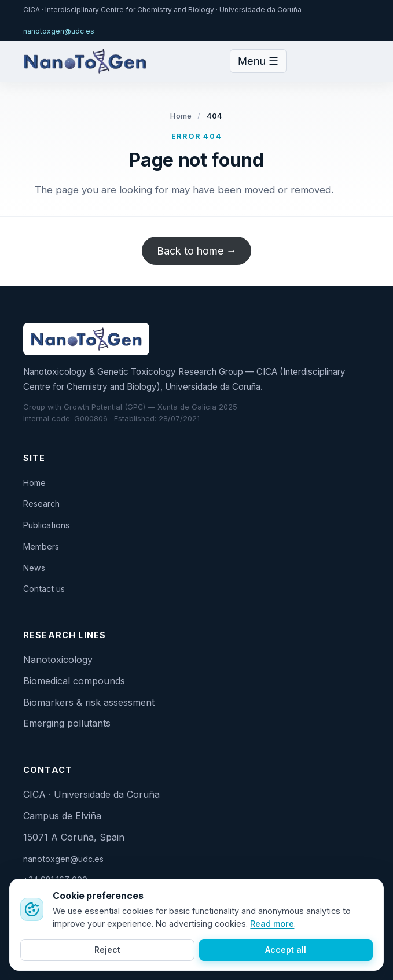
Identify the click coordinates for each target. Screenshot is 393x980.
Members (41, 546)
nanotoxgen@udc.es (59, 31)
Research (41, 504)
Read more (272, 924)
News (34, 568)
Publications (46, 525)
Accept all (286, 950)
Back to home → (197, 251)
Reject (107, 950)
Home (181, 116)
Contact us (44, 589)
